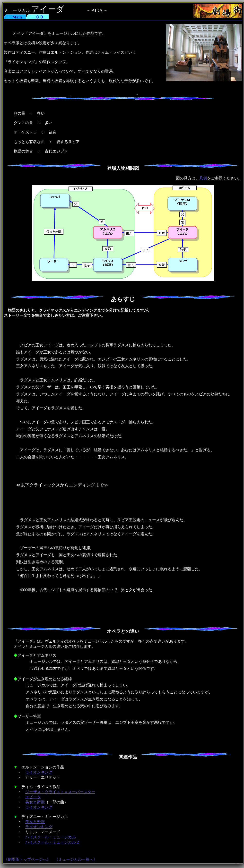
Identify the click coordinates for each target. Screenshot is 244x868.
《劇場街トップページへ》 (27, 859)
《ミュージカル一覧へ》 (76, 859)
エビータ (33, 797)
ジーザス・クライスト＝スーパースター (60, 792)
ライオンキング (39, 772)
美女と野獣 (35, 802)
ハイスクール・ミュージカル (51, 837)
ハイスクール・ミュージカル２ (52, 842)
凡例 (203, 178)
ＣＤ (40, 17)
